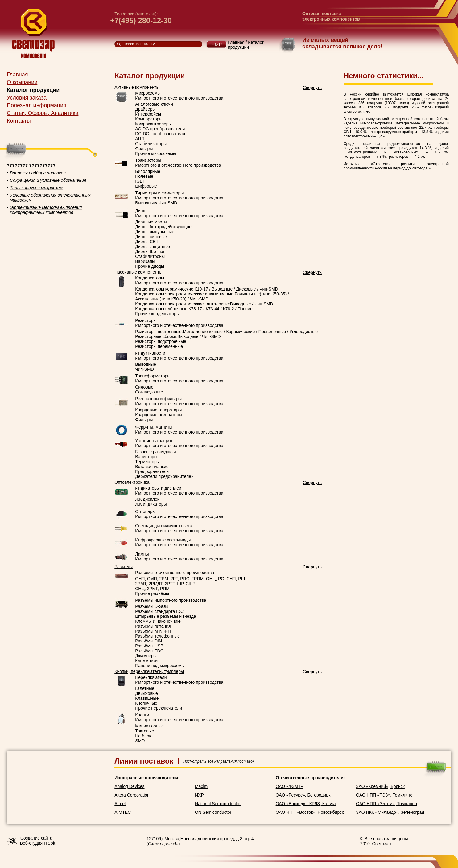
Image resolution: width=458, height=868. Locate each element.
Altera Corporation (132, 795)
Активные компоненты (137, 87)
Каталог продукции (33, 90)
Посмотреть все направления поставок (219, 761)
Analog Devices (129, 786)
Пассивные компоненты (138, 272)
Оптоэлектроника (132, 482)
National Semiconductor (218, 804)
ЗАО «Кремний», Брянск (380, 786)
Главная (17, 75)
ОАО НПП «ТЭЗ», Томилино (384, 795)
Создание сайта (36, 838)
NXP (199, 795)
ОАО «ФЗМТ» (289, 786)
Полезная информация (37, 105)
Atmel (120, 804)
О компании (22, 82)
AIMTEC (123, 812)
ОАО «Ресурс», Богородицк (303, 795)
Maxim (201, 786)
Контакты (19, 121)
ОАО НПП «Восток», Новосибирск (310, 812)
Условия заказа (27, 98)
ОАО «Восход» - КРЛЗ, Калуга (306, 804)
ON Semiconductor (213, 812)
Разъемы (124, 567)
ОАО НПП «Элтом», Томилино (386, 804)
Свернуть (312, 88)
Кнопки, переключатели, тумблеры (149, 671)
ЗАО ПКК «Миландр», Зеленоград (390, 812)
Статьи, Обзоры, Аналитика (43, 113)
